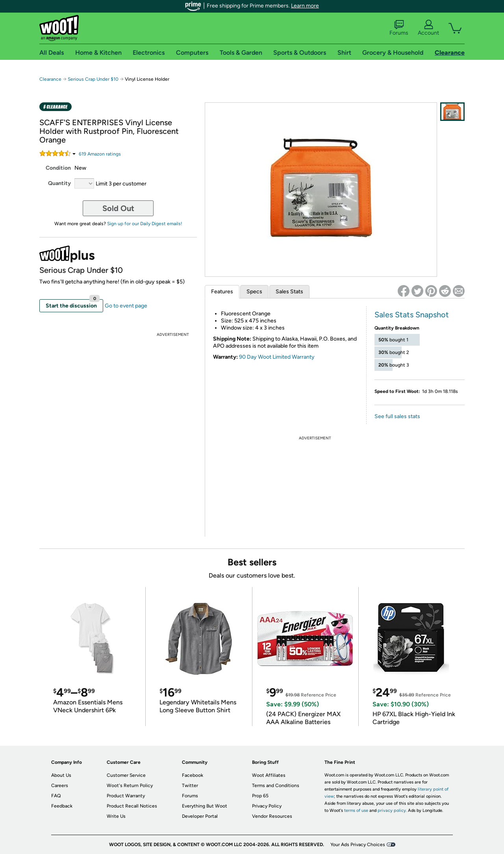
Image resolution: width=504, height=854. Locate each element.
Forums (399, 28)
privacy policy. (392, 810)
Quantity (59, 183)
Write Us (116, 816)
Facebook (193, 775)
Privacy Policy (267, 806)
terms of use (356, 810)
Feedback (62, 806)
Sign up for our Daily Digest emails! (145, 224)
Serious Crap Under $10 (93, 79)
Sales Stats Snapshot (412, 315)
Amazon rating (100, 154)
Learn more (305, 6)
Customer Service (126, 775)
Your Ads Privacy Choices (358, 845)
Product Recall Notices (132, 806)
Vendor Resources (272, 816)
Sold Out (118, 208)
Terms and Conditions (276, 785)
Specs (254, 292)
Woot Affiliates (269, 775)
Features (222, 292)
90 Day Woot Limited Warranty (277, 357)
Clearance (50, 79)
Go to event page (126, 306)
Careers (60, 785)
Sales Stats (289, 292)
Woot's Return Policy (130, 785)
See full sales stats (397, 416)
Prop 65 (260, 796)
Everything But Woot (205, 806)
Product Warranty (126, 796)
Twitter (190, 785)
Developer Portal (200, 816)
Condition (58, 168)
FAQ (56, 796)
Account (428, 28)
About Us (61, 775)
